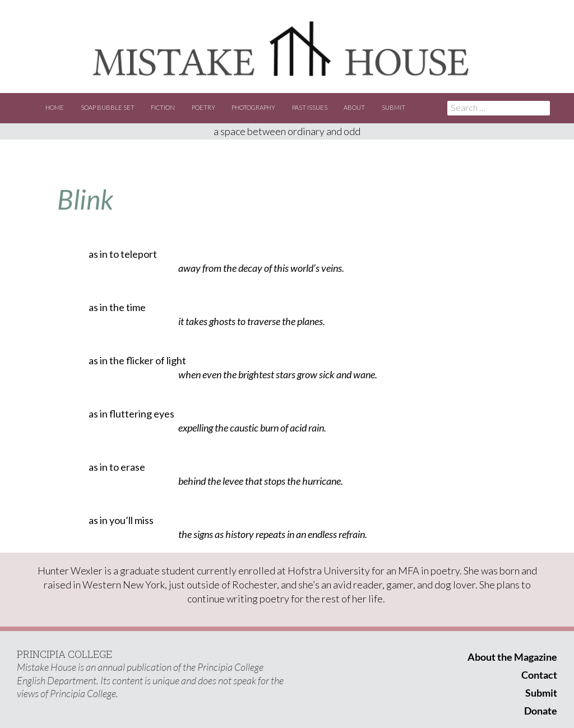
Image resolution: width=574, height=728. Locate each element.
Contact (539, 675)
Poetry (203, 107)
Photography (253, 107)
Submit (394, 107)
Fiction (163, 107)
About (354, 107)
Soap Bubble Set (108, 107)
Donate (541, 711)
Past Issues (310, 107)
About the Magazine (512, 657)
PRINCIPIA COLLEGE (64, 654)
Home (55, 107)
